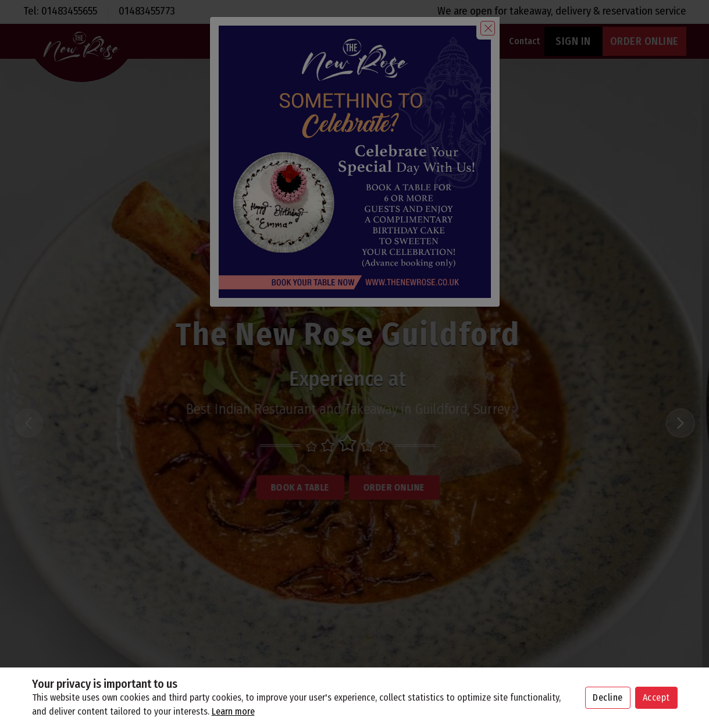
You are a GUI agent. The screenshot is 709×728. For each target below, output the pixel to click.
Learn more (233, 711)
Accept (656, 697)
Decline (608, 697)
